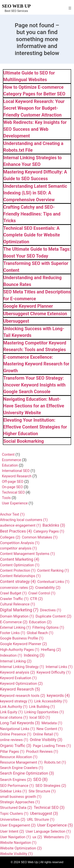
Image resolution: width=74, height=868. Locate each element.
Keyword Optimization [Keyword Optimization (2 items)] (21, 684)
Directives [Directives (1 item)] (51, 610)
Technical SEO (13, 492)
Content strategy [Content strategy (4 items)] (18, 582)
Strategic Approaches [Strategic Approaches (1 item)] (20, 802)
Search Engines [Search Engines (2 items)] (16, 780)
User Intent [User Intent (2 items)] (12, 831)
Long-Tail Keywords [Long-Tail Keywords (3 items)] (20, 723)
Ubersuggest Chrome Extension (35, 314)
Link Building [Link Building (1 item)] (42, 707)
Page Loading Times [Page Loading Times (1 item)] (52, 746)
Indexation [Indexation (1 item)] (11, 655)
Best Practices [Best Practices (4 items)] (16, 531)
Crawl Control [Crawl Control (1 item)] (42, 593)
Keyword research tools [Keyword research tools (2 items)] (23, 696)
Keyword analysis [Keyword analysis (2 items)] (17, 672)
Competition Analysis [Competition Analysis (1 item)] (20, 543)
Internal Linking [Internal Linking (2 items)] (16, 661)
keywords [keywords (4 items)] (58, 696)
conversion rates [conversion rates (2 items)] (17, 588)
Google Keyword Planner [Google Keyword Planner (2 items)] (23, 644)
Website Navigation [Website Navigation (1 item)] (18, 843)
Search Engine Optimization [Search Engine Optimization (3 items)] (27, 773)
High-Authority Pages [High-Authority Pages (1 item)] (20, 650)
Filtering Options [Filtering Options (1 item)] (48, 627)
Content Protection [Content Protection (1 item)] (18, 570)
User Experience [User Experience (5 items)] (55, 825)
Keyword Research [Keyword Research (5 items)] (20, 689)
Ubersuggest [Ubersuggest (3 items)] (44, 814)
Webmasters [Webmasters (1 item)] (57, 837)
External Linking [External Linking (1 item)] (15, 627)
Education (10, 465)
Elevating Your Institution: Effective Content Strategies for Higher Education (35, 427)
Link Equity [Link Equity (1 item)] (11, 712)
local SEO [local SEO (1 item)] (40, 717)
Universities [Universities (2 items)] (13, 819)
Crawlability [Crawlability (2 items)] (48, 588)
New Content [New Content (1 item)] (49, 729)
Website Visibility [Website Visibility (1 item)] (16, 854)
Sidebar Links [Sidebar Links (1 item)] (14, 791)
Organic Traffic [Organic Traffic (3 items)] (16, 746)
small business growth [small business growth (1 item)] (21, 797)
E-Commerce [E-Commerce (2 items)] (14, 622)
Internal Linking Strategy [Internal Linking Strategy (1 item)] (22, 667)
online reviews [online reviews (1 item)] (14, 740)
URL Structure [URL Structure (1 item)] (41, 819)
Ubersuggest (16, 321)
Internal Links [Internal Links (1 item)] (59, 667)
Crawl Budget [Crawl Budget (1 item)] (13, 593)
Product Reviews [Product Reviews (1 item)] (42, 751)
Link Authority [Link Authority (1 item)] (14, 707)
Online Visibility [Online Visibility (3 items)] (46, 740)
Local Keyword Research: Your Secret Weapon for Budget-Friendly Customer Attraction (34, 108)
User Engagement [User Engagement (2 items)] (18, 825)
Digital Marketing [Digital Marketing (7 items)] (19, 610)
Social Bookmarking (23, 441)
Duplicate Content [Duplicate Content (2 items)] (54, 616)
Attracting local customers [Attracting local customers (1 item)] (24, 520)
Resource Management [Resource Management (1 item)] (21, 762)
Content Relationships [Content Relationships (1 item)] (20, 576)
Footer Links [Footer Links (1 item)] (13, 633)
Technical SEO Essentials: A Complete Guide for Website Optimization (32, 235)
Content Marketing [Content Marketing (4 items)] (20, 559)
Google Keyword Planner (28, 306)
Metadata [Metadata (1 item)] (52, 723)
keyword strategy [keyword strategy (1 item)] (16, 701)
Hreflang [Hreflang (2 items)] (51, 650)
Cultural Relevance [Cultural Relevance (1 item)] (17, 604)
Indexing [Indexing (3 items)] (34, 655)
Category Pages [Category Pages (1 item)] (49, 531)
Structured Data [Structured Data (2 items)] (16, 808)
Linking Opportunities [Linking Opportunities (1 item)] (44, 712)
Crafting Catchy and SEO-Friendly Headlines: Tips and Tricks (32, 214)
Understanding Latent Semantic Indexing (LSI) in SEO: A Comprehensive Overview (35, 193)
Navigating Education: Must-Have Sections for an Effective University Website (34, 406)
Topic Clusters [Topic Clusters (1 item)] (14, 814)
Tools (6, 498)
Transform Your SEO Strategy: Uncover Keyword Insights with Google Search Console (34, 385)
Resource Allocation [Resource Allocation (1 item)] (19, 757)
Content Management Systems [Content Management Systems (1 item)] (27, 554)
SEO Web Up (16, 6)
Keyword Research (17, 476)
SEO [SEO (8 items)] (40, 779)
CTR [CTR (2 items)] (36, 599)
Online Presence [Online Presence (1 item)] (16, 734)
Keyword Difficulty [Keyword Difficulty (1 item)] (54, 672)
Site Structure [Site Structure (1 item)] (42, 791)
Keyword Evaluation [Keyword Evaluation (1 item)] (18, 678)
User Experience (15, 503)
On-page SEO (12, 487)
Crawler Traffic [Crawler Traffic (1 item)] (14, 599)
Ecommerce (12, 460)
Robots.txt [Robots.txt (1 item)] (55, 762)
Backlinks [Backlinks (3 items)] (54, 525)
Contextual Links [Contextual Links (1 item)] (53, 582)
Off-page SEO (13, 482)
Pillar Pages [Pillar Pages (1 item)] (12, 751)
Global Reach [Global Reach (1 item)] (40, 633)
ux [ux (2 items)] (37, 837)
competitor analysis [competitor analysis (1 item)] (18, 548)
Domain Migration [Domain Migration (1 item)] (17, 616)
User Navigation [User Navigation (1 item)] (15, 837)
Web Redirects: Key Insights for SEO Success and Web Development (35, 129)
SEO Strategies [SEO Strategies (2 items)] (51, 786)
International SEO (16, 471)
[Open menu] (70, 8)
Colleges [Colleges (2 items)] (10, 537)
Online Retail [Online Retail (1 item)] (46, 734)
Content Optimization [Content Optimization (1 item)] (20, 565)
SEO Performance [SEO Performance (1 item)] (17, 786)
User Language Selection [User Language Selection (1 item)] (48, 831)
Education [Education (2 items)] (40, 622)
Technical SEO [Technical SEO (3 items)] (49, 808)
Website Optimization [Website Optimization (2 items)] (21, 848)
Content (8, 454)
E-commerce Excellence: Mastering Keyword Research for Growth (36, 364)
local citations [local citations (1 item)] (14, 717)
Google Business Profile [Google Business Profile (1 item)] (22, 638)
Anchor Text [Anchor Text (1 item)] (12, 514)
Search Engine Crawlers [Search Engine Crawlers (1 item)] (22, 768)
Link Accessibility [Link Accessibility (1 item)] (51, 701)
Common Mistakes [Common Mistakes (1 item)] (40, 537)
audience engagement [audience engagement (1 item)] (20, 525)
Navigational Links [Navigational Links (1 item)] (17, 729)
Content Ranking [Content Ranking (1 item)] (53, 570)
